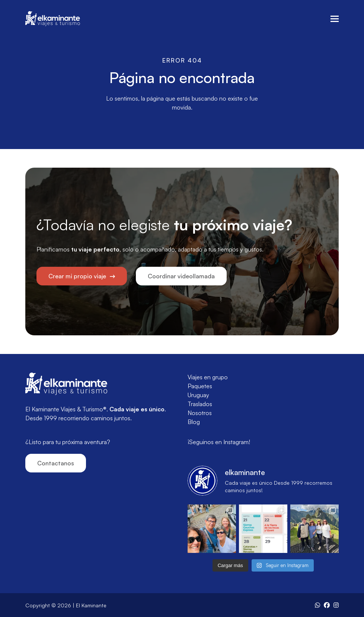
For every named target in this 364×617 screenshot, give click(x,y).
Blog (194, 422)
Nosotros (200, 413)
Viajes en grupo (208, 377)
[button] (335, 19)
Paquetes (200, 386)
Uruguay (198, 395)
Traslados (200, 404)
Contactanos (56, 463)
